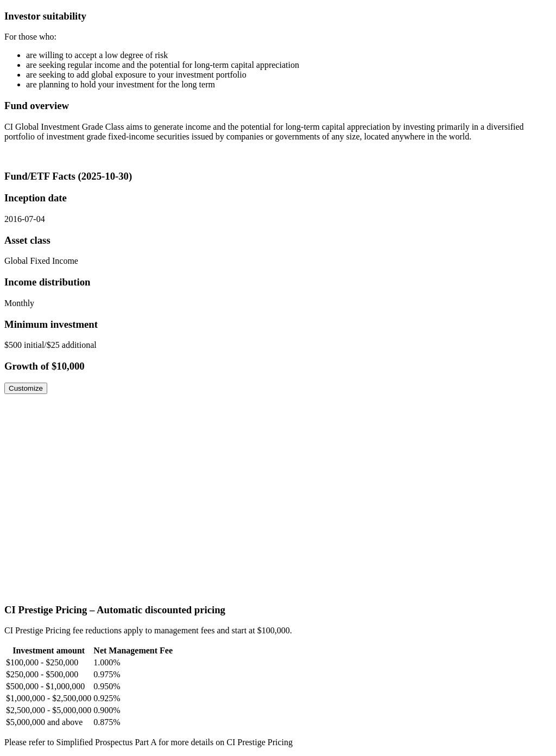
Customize (26, 388)
